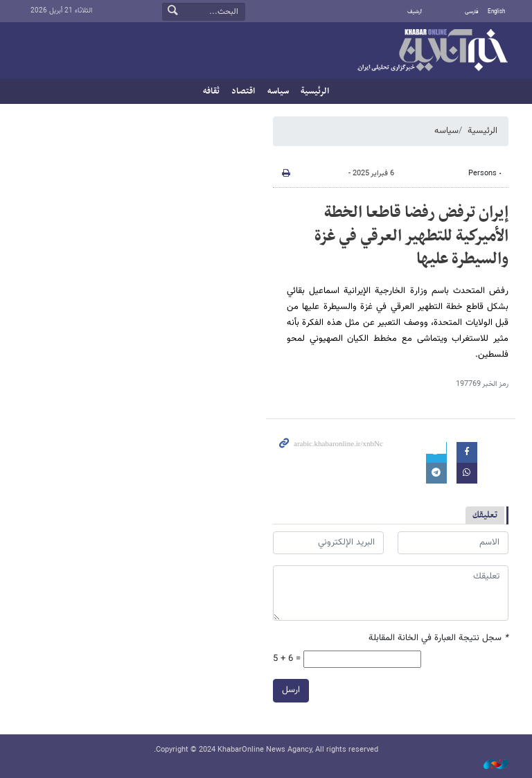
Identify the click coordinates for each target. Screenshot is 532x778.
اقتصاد (243, 91)
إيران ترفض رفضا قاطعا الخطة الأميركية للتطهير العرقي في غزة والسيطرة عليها (411, 236)
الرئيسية (315, 91)
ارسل (291, 690)
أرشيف (415, 12)
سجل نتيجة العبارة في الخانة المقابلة (438, 638)
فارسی (472, 12)
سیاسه (278, 91)
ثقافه (211, 91)
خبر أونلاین (432, 51)
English (496, 12)
